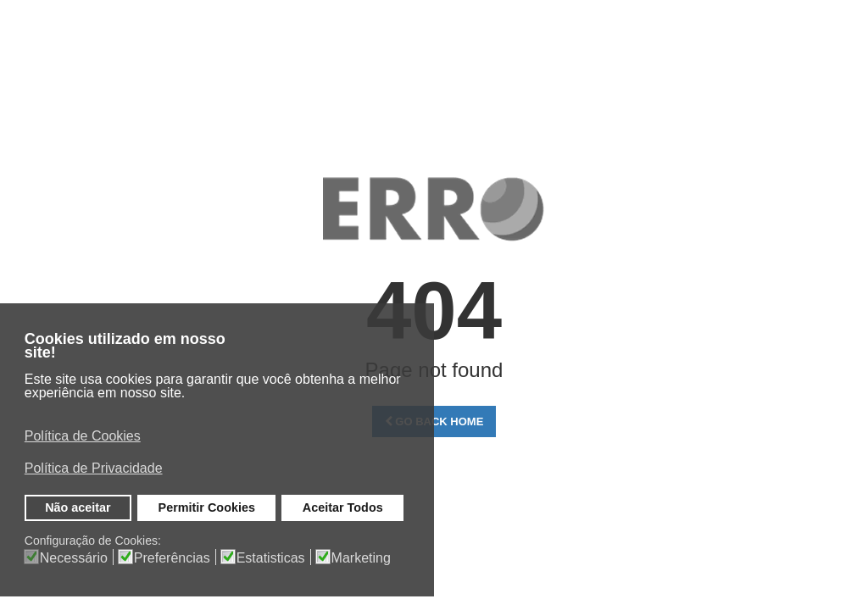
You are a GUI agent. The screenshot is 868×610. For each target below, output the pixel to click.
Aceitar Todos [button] (343, 507)
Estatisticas (271, 558)
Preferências (172, 558)
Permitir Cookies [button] (207, 507)
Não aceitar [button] (78, 507)
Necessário (74, 558)
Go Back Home (434, 421)
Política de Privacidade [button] (94, 468)
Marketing (361, 558)
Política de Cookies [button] (83, 436)
